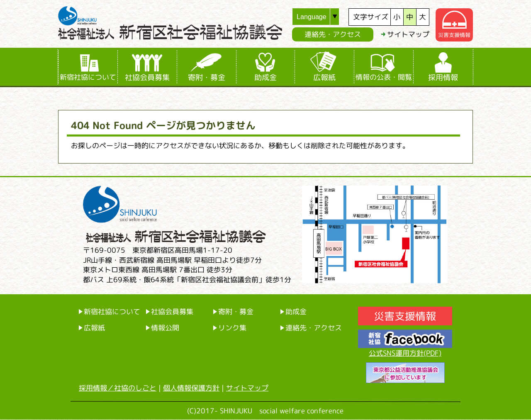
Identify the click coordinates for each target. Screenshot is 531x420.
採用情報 (443, 77)
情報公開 (165, 328)
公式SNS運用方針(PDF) (405, 353)
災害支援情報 (454, 35)
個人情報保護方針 (191, 388)
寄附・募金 (207, 77)
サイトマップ (408, 34)
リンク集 (232, 328)
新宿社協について (88, 77)
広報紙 (324, 77)
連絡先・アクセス (333, 34)
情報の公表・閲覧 (384, 77)
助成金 (265, 77)
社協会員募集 (147, 77)
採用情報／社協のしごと (118, 388)
